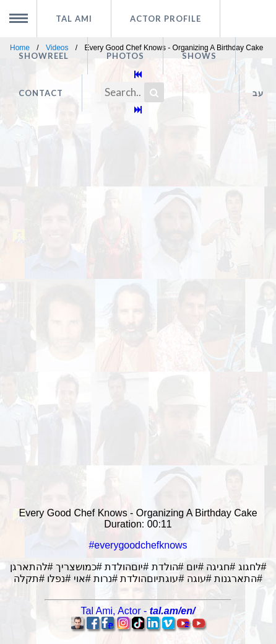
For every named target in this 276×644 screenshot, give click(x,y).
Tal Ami (74, 19)
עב (258, 93)
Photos (125, 56)
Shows (199, 56)
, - (138, 611)
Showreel (44, 56)
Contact (41, 93)
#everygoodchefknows (138, 545)
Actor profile (166, 19)
